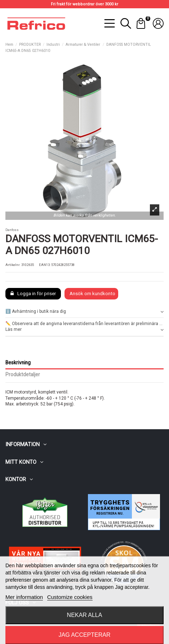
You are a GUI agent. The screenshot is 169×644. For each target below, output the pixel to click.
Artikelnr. (13, 265)
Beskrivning (18, 363)
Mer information (24, 597)
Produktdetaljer (23, 374)
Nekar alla (85, 615)
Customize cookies (70, 597)
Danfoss (12, 230)
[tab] (84, 312)
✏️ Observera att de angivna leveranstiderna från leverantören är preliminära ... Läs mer (84, 327)
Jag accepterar (84, 635)
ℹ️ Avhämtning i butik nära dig (84, 312)
